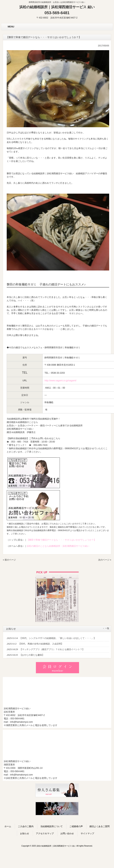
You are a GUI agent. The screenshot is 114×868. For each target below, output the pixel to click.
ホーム (8, 826)
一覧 (107, 628)
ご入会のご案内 (26, 826)
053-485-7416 (40, 445)
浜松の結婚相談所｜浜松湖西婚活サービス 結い (57, 7)
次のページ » (105, 560)
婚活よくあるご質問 (99, 826)
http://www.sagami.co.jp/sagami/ (60, 381)
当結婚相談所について (52, 826)
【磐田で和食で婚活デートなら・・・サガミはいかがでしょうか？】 (61, 540)
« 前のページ (9, 560)
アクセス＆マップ (45, 833)
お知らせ (25, 833)
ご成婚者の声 (76, 826)
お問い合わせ (67, 833)
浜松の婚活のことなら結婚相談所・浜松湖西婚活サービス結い (58, 546)
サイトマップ (87, 833)
